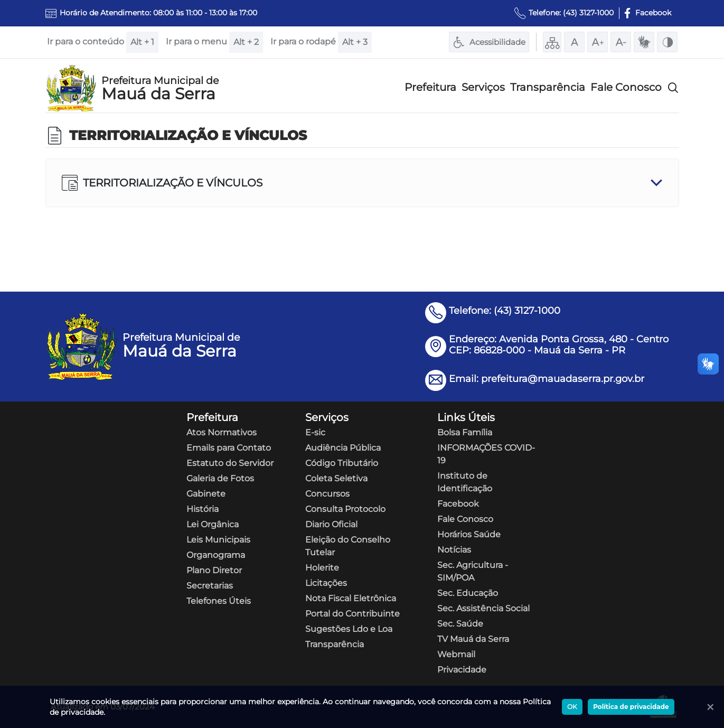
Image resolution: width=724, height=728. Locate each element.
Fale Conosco (626, 87)
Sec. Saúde (460, 624)
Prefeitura (430, 87)
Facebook (458, 504)
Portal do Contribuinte (352, 614)
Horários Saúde (469, 534)
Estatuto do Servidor (230, 463)
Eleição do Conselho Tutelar (348, 546)
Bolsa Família (465, 432)
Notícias (454, 550)
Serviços (483, 87)
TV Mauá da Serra (473, 639)
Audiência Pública (343, 448)
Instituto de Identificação (465, 482)
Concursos (327, 494)
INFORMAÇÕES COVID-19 (486, 454)
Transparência (548, 87)
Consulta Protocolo (345, 509)
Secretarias (210, 586)
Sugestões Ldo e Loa (349, 629)
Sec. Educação (468, 593)
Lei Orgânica (213, 524)
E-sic (315, 432)
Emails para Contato (229, 448)
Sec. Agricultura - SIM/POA (473, 571)
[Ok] (708, 707)
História (203, 509)
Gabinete (206, 494)
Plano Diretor (214, 570)
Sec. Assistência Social (483, 608)
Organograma (216, 555)
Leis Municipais (218, 540)
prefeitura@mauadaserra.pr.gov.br (563, 379)
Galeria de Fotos (220, 478)
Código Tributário (342, 463)
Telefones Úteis (219, 601)
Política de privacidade (631, 707)
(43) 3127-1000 (588, 13)
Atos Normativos (222, 432)
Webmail (456, 654)
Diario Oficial (331, 524)
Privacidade (462, 670)
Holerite (322, 568)
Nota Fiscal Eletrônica (351, 598)
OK (572, 707)
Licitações (326, 583)
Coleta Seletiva (336, 478)
